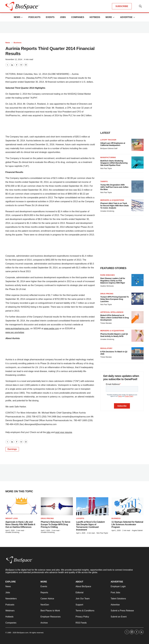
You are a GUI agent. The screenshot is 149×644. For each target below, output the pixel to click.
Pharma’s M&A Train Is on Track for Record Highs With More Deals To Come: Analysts (115, 206)
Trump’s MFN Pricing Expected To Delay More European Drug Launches (115, 299)
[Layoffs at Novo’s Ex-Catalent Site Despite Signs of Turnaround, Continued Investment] (92, 506)
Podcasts (34, 17)
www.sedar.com (51, 328)
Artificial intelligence (112, 312)
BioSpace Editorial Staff (109, 148)
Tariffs (104, 181)
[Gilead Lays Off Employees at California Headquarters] (138, 145)
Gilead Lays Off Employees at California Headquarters (113, 144)
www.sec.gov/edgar (15, 332)
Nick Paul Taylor (106, 168)
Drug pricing (107, 294)
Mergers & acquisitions (112, 200)
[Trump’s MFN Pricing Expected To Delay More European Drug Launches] (138, 299)
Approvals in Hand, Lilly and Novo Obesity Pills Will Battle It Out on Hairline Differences (20, 524)
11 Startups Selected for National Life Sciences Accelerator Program (127, 524)
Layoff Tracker (108, 140)
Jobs (63, 17)
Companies (78, 17)
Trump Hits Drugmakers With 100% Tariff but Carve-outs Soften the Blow (114, 187)
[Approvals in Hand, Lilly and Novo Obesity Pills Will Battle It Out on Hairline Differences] (21, 506)
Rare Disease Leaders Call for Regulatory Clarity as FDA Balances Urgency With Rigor (113, 281)
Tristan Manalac (106, 323)
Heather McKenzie (107, 286)
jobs (48, 432)
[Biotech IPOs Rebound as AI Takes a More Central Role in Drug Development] (138, 317)
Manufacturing (108, 157)
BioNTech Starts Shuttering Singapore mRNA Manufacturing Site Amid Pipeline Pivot (114, 163)
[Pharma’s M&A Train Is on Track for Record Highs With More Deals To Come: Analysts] (138, 205)
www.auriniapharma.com (17, 328)
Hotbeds (95, 17)
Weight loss (12, 518)
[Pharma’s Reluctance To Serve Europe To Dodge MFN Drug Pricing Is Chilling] (57, 506)
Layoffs (80, 518)
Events (50, 17)
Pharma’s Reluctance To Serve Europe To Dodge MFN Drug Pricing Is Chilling (56, 524)
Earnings (12, 449)
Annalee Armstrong (107, 211)
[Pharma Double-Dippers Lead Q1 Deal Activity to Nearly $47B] (138, 336)
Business (18, 43)
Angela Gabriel (137, 530)
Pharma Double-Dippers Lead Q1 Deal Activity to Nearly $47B (114, 335)
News (17, 17)
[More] (22, 17)
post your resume (64, 432)
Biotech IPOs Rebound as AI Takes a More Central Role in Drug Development (115, 318)
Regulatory (106, 348)
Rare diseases (107, 275)
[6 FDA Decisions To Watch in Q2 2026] (138, 353)
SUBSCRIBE (122, 6)
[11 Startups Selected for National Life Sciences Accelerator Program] (128, 506)
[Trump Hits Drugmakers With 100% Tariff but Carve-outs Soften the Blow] (138, 187)
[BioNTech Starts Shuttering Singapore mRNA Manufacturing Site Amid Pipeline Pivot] (138, 163)
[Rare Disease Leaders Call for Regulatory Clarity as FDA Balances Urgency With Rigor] (138, 280)
